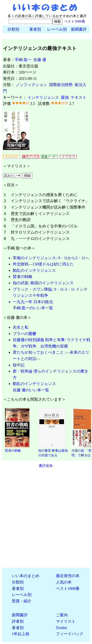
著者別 (35, 29)
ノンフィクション (31, 85)
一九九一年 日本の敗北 (33, 302)
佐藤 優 (40, 60)
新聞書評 (79, 29)
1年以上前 (21, 634)
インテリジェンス (43, 97)
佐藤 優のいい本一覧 (31, 390)
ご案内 (62, 615)
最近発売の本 (68, 576)
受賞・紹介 (22, 601)
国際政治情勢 (61, 85)
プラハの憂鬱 (25, 334)
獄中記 (19, 365)
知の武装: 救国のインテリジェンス (43, 283)
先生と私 (21, 327)
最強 (65, 97)
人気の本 (64, 582)
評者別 (18, 621)
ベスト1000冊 (75, 21)
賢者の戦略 (23, 277)
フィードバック (70, 634)
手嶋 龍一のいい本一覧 (33, 308)
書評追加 (46, 466)
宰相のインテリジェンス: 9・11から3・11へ (51, 258)
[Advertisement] (46, 518)
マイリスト (66, 621)
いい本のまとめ (26, 576)
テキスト (79, 97)
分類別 (13, 29)
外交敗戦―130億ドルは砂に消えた (43, 264)
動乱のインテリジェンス (34, 270)
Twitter (62, 628)
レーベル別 (57, 29)
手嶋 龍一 (23, 60)
